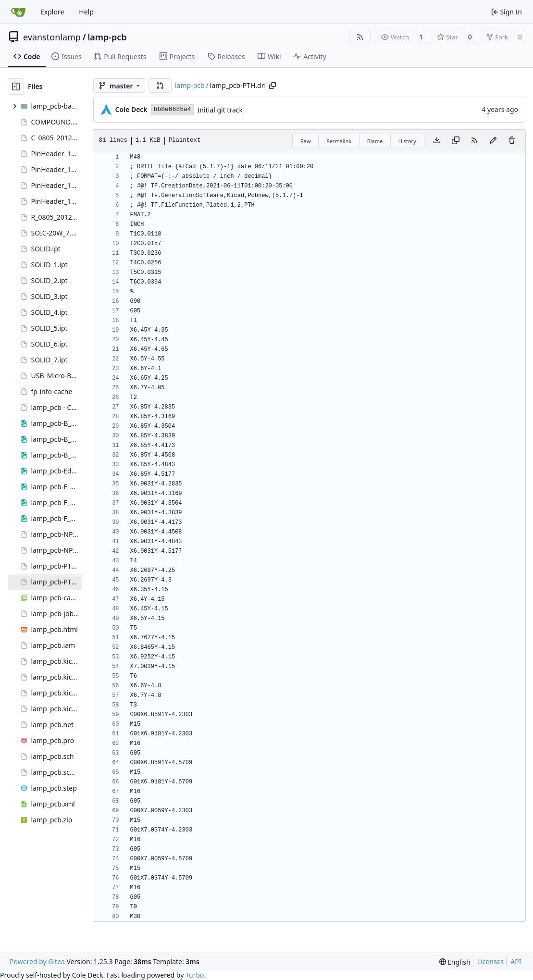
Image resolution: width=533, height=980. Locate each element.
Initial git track (220, 110)
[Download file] (437, 141)
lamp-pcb (107, 37)
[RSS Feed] (360, 37)
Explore (52, 12)
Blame (375, 141)
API (516, 961)
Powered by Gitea (37, 961)
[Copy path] (273, 86)
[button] (160, 86)
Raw (306, 141)
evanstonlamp (52, 37)
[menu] (455, 962)
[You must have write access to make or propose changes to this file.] (512, 141)
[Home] (18, 12)
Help (86, 12)
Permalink (339, 141)
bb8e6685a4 (173, 109)
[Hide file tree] (16, 87)
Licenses (491, 961)
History (407, 141)
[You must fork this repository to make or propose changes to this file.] (493, 141)
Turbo (195, 975)
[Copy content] (456, 141)
